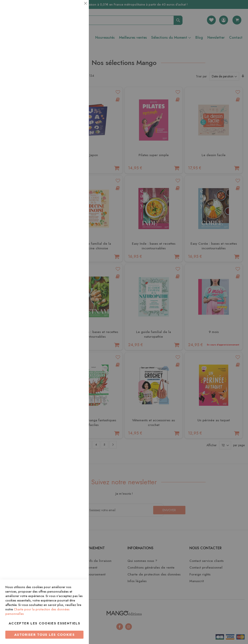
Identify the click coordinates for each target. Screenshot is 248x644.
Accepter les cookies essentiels (44, 623)
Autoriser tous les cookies (44, 635)
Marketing (77, 108)
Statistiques (77, 60)
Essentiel (77, 9)
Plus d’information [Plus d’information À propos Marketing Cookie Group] (70, 136)
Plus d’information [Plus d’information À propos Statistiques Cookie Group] (70, 88)
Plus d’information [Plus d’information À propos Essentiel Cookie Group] (70, 41)
